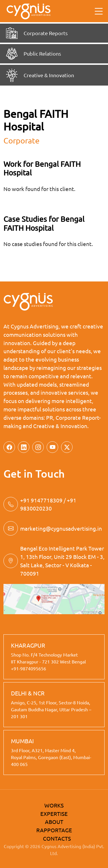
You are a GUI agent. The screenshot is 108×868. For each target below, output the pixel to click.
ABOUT (54, 822)
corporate (21, 140)
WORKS (54, 805)
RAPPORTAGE (54, 830)
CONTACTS (57, 838)
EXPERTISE (54, 814)
